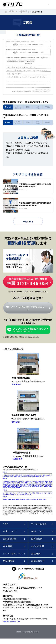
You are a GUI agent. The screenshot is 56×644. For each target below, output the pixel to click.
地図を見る (16, 384)
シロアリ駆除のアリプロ (11, 12)
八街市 (10, 484)
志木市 (41, 493)
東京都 (5, 472)
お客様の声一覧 (23, 12)
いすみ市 (25, 486)
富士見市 (8, 494)
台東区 (24, 475)
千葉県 (5, 479)
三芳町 (26, 494)
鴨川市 (42, 486)
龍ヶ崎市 (5, 499)
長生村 (5, 486)
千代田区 (5, 475)
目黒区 (40, 475)
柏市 (30, 483)
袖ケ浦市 (18, 488)
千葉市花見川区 (14, 482)
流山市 (33, 483)
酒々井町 (26, 484)
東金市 (13, 485)
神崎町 (40, 484)
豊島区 (15, 476)
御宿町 (34, 486)
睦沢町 (50, 485)
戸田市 (34, 493)
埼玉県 (5, 490)
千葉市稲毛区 (21, 482)
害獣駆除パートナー (12, 621)
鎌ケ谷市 (42, 483)
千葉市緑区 (35, 482)
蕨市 (30, 493)
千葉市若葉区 (28, 482)
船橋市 (5, 483)
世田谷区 (48, 475)
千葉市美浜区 (41, 482)
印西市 (14, 484)
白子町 (9, 486)
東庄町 (48, 484)
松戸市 (22, 483)
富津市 (14, 488)
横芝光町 (37, 485)
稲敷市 (25, 499)
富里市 (21, 484)
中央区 (10, 475)
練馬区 (30, 476)
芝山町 (33, 485)
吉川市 (16, 494)
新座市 (49, 493)
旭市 (6, 485)
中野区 (8, 476)
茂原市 (42, 485)
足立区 (34, 476)
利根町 (44, 499)
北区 (19, 476)
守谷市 (21, 499)
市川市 (51, 482)
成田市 (47, 483)
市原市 (47, 482)
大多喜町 (29, 486)
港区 (13, 475)
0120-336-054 (10, 591)
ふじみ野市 (21, 494)
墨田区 (28, 475)
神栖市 (29, 499)
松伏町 (30, 494)
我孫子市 (37, 483)
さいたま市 (6, 493)
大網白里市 (22, 485)
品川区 (36, 475)
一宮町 (46, 485)
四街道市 (5, 484)
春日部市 (19, 493)
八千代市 (14, 483)
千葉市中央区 (6, 482)
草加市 (23, 493)
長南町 (16, 486)
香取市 (36, 484)
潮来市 (17, 499)
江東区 (32, 475)
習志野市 (9, 483)
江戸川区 (42, 476)
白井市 (17, 484)
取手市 (9, 499)
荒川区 (22, 476)
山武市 (17, 485)
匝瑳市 (9, 485)
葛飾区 (38, 476)
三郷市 (12, 494)
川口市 (14, 493)
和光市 (45, 493)
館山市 (38, 486)
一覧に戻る (28, 221)
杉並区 (11, 476)
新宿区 (16, 475)
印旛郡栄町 (31, 484)
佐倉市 (51, 483)
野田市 (26, 483)
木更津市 (5, 488)
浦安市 (18, 483)
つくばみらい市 (35, 499)
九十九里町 (28, 485)
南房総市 (46, 486)
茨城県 (5, 497)
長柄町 (12, 486)
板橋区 (26, 476)
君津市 (10, 488)
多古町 (44, 484)
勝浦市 (20, 486)
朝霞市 (37, 493)
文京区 (20, 475)
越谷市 (27, 493)
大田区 (44, 475)
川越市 (10, 493)
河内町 (40, 499)
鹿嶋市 (13, 499)
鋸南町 (50, 486)
